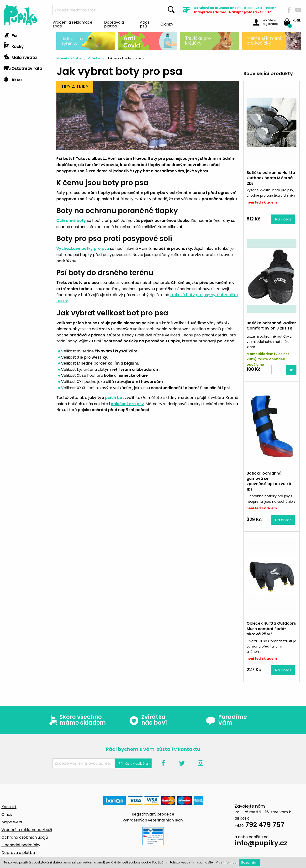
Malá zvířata (20, 56)
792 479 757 (259, 825)
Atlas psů (145, 24)
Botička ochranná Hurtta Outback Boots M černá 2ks (271, 178)
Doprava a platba (114, 24)
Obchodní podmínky (21, 845)
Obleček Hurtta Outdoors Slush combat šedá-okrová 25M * (271, 629)
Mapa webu (12, 822)
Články (167, 24)
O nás (7, 814)
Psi (10, 34)
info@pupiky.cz (261, 844)
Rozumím (249, 863)
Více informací (227, 862)
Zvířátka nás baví (148, 720)
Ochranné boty (71, 221)
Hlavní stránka (69, 58)
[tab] (26, 35)
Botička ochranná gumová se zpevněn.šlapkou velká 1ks (269, 481)
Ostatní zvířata (23, 67)
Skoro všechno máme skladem (76, 720)
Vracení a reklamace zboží (72, 24)
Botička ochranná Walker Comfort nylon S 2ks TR (271, 326)
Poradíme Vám (226, 720)
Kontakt (9, 807)
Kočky (14, 45)
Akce (13, 78)
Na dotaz (283, 219)
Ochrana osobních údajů (25, 837)
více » (257, 8)
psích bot (114, 398)
